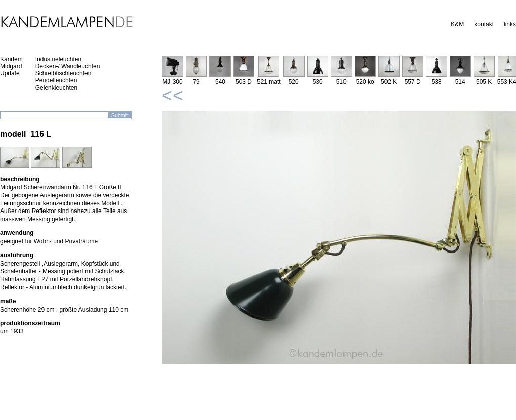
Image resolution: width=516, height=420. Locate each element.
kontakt (484, 24)
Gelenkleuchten (56, 88)
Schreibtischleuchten (63, 73)
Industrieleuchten (58, 59)
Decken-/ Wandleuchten (68, 66)
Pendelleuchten (56, 80)
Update (10, 73)
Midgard (11, 66)
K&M (457, 24)
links (510, 24)
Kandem (11, 59)
